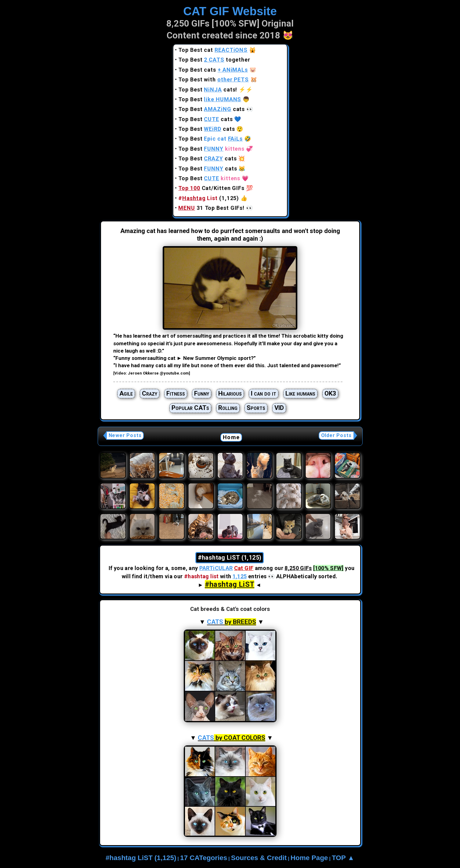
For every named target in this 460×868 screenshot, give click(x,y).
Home (231, 437)
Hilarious (230, 393)
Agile (126, 393)
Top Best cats (213, 70)
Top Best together (214, 60)
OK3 (330, 393)
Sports (256, 408)
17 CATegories (204, 858)
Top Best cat (213, 50)
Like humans (300, 393)
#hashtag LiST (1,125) (141, 858)
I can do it (264, 393)
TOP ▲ (343, 858)
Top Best (210, 99)
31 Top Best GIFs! (211, 208)
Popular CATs (190, 408)
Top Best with (214, 79)
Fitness (176, 393)
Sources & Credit (259, 858)
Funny (202, 393)
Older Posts (336, 435)
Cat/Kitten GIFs (211, 188)
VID (279, 408)
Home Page (309, 858)
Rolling (228, 408)
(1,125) (209, 198)
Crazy (150, 393)
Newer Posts (125, 435)
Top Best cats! (208, 90)
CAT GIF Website (230, 11)
